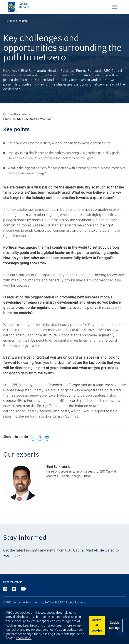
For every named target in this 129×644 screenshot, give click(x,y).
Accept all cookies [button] (97, 625)
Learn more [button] (24, 638)
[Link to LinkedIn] (7, 589)
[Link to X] (14, 589)
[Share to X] (40, 438)
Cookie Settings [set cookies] (115, 625)
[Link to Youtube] (23, 589)
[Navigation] (114, 7)
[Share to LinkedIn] (33, 438)
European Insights (17, 21)
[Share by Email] (47, 438)
